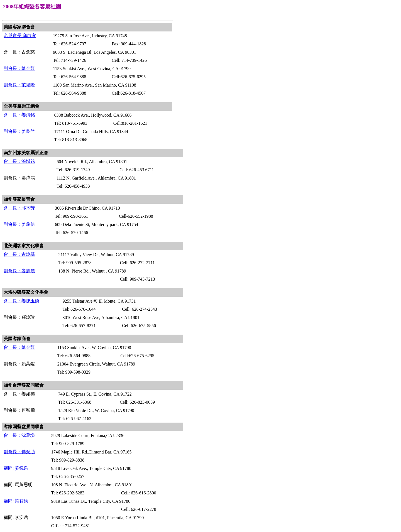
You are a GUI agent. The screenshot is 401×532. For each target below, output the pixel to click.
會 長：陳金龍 (19, 347)
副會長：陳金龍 (19, 68)
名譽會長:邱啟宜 (20, 35)
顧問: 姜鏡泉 (16, 468)
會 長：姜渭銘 (19, 115)
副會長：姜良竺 (19, 131)
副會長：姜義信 (19, 224)
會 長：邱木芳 (19, 208)
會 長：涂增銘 (19, 161)
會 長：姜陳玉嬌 (21, 301)
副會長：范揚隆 (19, 85)
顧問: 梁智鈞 (16, 501)
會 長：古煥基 (19, 254)
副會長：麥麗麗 (19, 271)
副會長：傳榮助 (19, 452)
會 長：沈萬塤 (19, 435)
